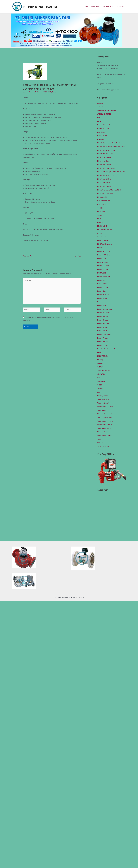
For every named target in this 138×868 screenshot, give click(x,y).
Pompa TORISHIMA (44, 92)
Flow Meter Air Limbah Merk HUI (109, 143)
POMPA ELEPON (103, 266)
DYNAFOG (101, 139)
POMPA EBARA (103, 262)
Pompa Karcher (103, 287)
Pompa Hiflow (102, 284)
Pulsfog (100, 360)
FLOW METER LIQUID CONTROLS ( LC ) (111, 172)
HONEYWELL (102, 212)
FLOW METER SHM (104, 183)
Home (87, 7)
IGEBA (100, 215)
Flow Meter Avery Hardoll (106, 150)
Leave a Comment (29, 92)
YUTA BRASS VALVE (104, 446)
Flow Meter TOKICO (104, 186)
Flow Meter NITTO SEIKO (106, 175)
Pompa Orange (103, 320)
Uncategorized (103, 396)
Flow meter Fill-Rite (104, 157)
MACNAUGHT (102, 226)
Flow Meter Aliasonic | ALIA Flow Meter (111, 147)
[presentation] (113, 7)
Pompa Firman (103, 269)
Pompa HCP (102, 280)
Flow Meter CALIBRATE (106, 154)
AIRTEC (100, 107)
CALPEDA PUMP (103, 128)
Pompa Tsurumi (103, 338)
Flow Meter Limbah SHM (106, 168)
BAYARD (100, 121)
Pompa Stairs (102, 331)
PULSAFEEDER (102, 356)
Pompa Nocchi (103, 316)
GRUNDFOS (101, 204)
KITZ (99, 219)
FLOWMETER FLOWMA (105, 194)
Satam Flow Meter (104, 370)
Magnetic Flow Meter (105, 230)
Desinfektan (102, 132)
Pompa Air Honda (104, 251)
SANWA (100, 367)
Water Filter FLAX (104, 399)
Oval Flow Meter (103, 237)
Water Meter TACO (104, 428)
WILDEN (100, 443)
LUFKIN (100, 222)
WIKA (99, 439)
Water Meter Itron (104, 410)
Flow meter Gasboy (104, 161)
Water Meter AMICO (104, 403)
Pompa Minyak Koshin (105, 309)
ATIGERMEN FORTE (104, 114)
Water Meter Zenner (104, 436)
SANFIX (100, 363)
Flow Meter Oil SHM (104, 179)
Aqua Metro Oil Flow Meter (107, 110)
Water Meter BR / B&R (105, 407)
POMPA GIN (102, 273)
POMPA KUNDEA (103, 295)
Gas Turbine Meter (104, 201)
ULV (99, 392)
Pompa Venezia (103, 342)
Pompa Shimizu (103, 327)
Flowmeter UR (102, 197)
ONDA (99, 233)
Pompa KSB (101, 291)
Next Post (79, 256)
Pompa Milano (102, 306)
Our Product (108, 7)
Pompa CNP (102, 258)
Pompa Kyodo (102, 298)
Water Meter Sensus (105, 425)
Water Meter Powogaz (105, 421)
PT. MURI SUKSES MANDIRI (40, 7)
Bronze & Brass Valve (105, 125)
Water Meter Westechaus (106, 432)
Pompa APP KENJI (104, 255)
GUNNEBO (121, 7)
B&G (99, 118)
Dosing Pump (102, 136)
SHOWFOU (101, 374)
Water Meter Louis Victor (106, 414)
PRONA (100, 352)
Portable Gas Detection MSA (107, 349)
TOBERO (100, 389)
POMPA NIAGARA (104, 313)
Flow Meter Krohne (104, 165)
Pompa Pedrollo (103, 324)
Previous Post (27, 256)
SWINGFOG (101, 381)
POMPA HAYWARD (104, 277)
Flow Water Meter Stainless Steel (109, 190)
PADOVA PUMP (103, 240)
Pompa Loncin (102, 302)
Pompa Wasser (103, 345)
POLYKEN (101, 248)
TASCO (100, 385)
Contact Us (96, 7)
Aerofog (100, 103)
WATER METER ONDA (105, 417)
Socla (99, 378)
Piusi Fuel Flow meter (105, 244)
